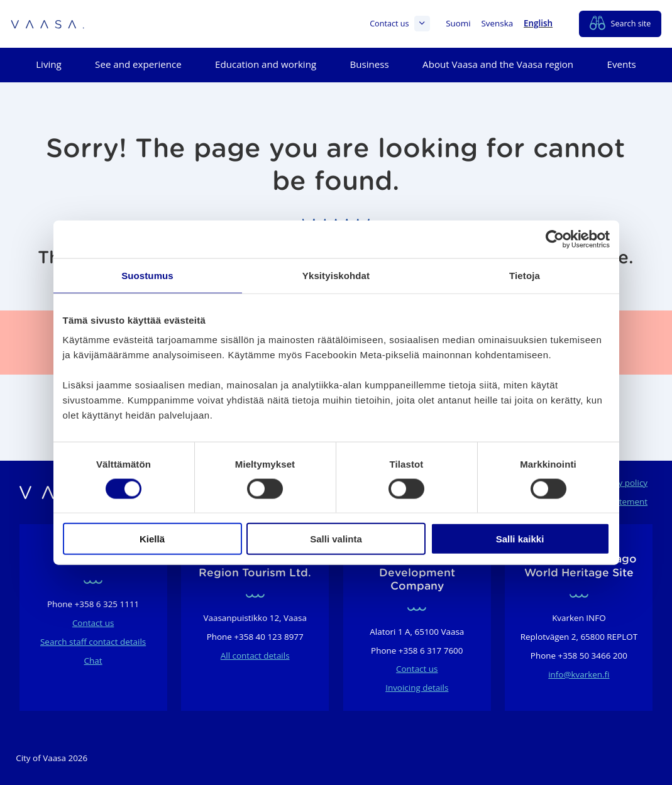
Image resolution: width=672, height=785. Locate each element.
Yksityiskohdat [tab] (336, 275)
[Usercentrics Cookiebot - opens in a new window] (555, 239)
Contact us (400, 24)
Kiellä (152, 539)
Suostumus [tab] (147, 275)
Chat (93, 661)
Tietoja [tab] (525, 275)
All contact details (255, 656)
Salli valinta (336, 539)
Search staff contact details (93, 642)
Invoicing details (417, 688)
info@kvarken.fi (579, 674)
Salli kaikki (520, 539)
